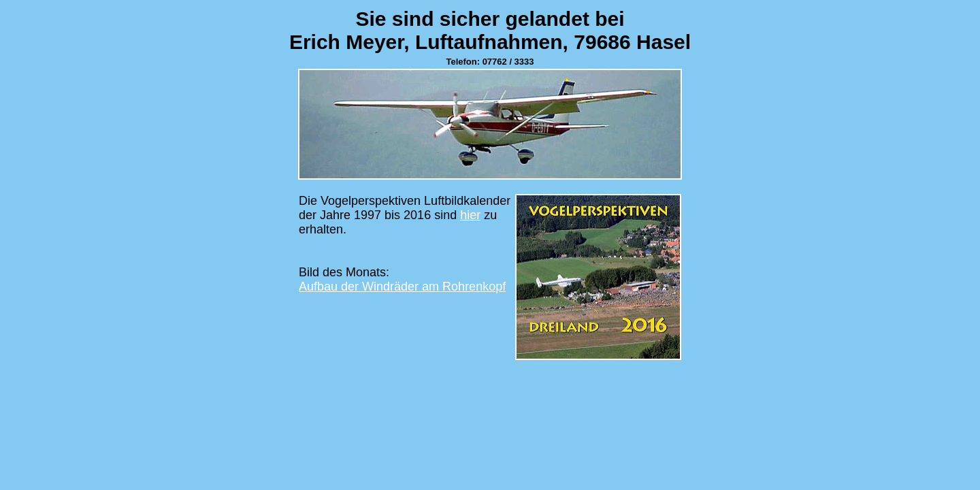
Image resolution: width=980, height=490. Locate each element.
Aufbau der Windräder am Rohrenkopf (402, 287)
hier (470, 215)
